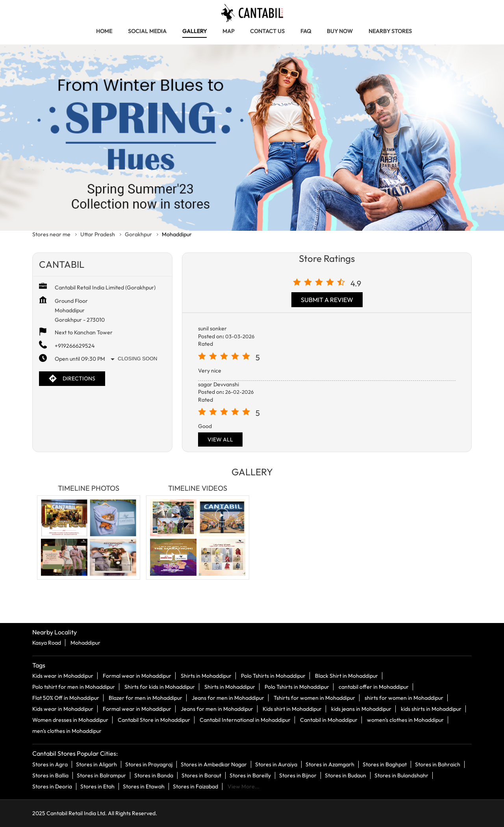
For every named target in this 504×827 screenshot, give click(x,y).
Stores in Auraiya (276, 764)
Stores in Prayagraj (149, 764)
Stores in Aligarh (96, 764)
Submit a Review (327, 300)
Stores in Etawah (144, 786)
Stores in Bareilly (250, 775)
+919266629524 (75, 346)
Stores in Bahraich (438, 764)
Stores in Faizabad (195, 786)
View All (220, 439)
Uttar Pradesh (98, 234)
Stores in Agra (50, 764)
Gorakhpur (138, 234)
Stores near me (51, 234)
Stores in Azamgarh (330, 764)
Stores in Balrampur (101, 775)
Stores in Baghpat (385, 764)
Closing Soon (137, 359)
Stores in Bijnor (298, 775)
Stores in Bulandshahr (401, 775)
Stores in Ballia (50, 775)
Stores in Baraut (201, 775)
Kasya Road (47, 643)
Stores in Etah (97, 786)
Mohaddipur (85, 643)
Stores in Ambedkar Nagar (214, 764)
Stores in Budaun (346, 775)
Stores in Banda (154, 775)
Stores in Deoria (52, 786)
